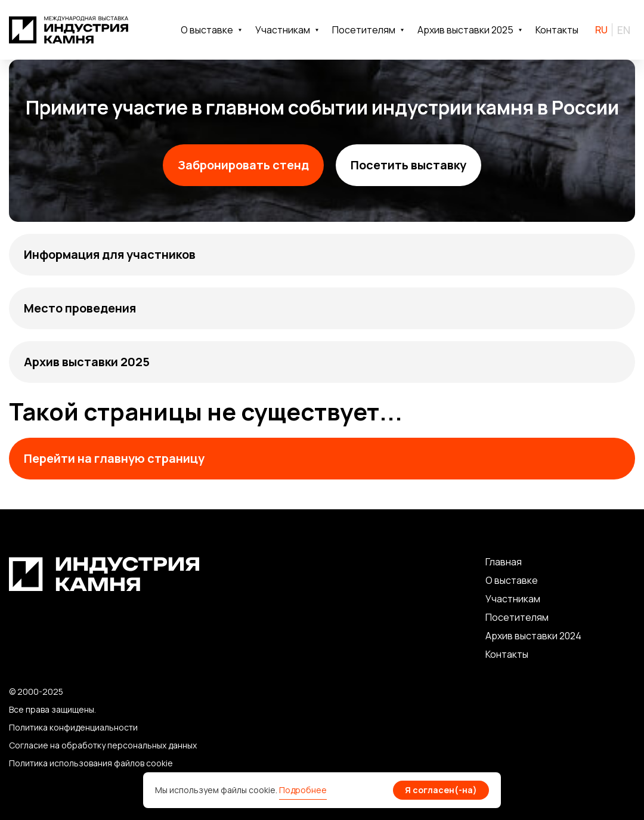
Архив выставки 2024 (533, 636)
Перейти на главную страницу (114, 458)
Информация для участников (110, 254)
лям (540, 617)
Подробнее (303, 790)
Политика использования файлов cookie (91, 763)
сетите (515, 617)
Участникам (513, 599)
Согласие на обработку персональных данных (103, 745)
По (492, 617)
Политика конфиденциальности (73, 727)
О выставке (512, 580)
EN (624, 30)
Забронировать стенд (243, 165)
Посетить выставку (408, 165)
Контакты (557, 30)
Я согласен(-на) (441, 790)
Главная (504, 562)
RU (601, 30)
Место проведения (80, 308)
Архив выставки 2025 (87, 362)
